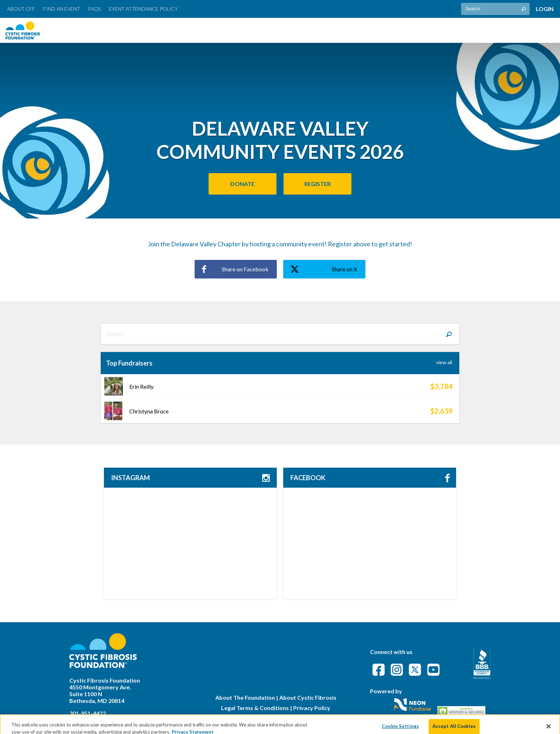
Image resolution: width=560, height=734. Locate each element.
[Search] (449, 334)
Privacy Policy (312, 708)
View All (444, 362)
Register (317, 184)
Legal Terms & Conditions (255, 708)
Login (545, 9)
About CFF (21, 9)
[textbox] (495, 9)
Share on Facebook (235, 269)
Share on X (324, 270)
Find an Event (62, 9)
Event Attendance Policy (143, 9)
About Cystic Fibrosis (308, 697)
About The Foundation (245, 697)
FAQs (94, 9)
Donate (242, 184)
